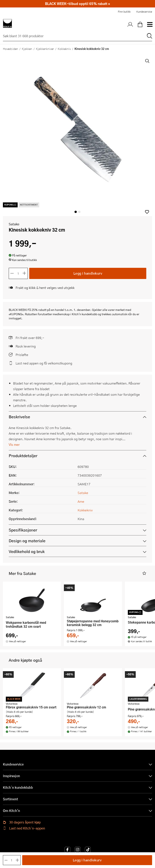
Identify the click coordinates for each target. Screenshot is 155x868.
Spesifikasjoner (23, 530)
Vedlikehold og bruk (27, 551)
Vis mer (14, 444)
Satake (14, 224)
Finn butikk (124, 12)
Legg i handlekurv (88, 273)
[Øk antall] (24, 273)
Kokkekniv (64, 49)
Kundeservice (144, 12)
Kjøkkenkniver (45, 49)
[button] (147, 212)
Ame (81, 501)
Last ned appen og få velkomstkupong (44, 363)
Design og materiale (27, 541)
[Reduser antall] (12, 273)
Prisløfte (22, 355)
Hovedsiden (10, 49)
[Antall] (18, 273)
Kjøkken (27, 49)
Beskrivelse (19, 417)
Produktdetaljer (23, 456)
